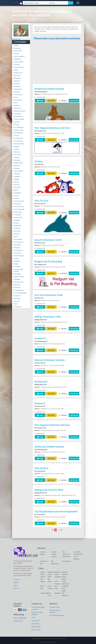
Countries (17, 580)
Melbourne (51, 572)
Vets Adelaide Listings (48, 642)
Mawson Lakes (19, 277)
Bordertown (18, 100)
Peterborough (19, 256)
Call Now (63, 101)
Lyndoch (17, 105)
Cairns (50, 581)
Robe (16, 97)
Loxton (16, 196)
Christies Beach (19, 201)
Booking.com (16, 39)
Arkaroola (17, 253)
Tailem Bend (18, 217)
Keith (16, 70)
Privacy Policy (36, 630)
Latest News (36, 621)
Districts (16, 588)
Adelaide (17, 84)
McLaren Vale (18, 282)
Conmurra (17, 296)
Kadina (16, 258)
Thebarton (17, 307)
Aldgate (17, 146)
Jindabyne (58, 577)
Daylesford (65, 584)
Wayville (17, 285)
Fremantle (65, 586)
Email (40, 101)
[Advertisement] (57, 63)
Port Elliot (17, 155)
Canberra (65, 574)
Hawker (16, 54)
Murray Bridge (19, 144)
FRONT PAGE (18, 621)
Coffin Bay (17, 215)
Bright (43, 581)
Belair (16, 190)
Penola (16, 135)
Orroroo (17, 301)
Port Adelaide (18, 242)
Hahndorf (17, 160)
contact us (35, 609)
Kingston (17, 247)
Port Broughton (19, 56)
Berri (16, 237)
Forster (64, 581)
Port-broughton (30, 19)
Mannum (17, 168)
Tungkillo (17, 176)
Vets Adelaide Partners (57, 615)
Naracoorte (18, 108)
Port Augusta (18, 133)
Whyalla (17, 166)
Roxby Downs (18, 130)
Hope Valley (18, 239)
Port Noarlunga (19, 209)
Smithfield (17, 193)
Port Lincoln (18, 95)
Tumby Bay (17, 204)
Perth (42, 574)
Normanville (18, 51)
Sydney (43, 572)
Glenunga (17, 114)
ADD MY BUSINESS (20, 618)
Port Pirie (17, 231)
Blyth (16, 304)
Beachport (17, 78)
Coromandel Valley (20, 293)
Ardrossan (17, 48)
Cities (21, 19)
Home (15, 19)
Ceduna (16, 149)
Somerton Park (19, 206)
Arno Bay (17, 187)
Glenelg (16, 64)
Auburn (16, 198)
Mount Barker (18, 171)
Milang (16, 179)
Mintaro (17, 234)
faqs (39, 627)
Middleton (17, 59)
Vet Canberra (67, 561)
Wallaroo (17, 81)
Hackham (17, 228)
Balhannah (17, 226)
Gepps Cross (18, 73)
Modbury (17, 279)
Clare (16, 103)
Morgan (17, 157)
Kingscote (17, 86)
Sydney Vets (66, 557)
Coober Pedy (18, 138)
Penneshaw (18, 89)
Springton (17, 245)
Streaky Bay (18, 116)
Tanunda (17, 92)
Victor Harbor (18, 62)
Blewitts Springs (19, 111)
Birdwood (17, 298)
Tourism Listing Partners (54, 554)
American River (19, 67)
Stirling (16, 185)
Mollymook (44, 593)
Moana (16, 125)
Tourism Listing (54, 607)
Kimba (16, 264)
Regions (16, 582)
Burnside (17, 75)
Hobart (57, 574)
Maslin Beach (18, 163)
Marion (16, 182)
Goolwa (16, 122)
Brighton (17, 261)
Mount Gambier (19, 119)
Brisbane (57, 572)
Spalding (17, 220)
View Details (74, 101)
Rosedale (17, 287)
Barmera (17, 152)
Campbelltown (19, 290)
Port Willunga (19, 127)
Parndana (17, 267)
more (60, 530)
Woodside (17, 274)
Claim (51, 101)
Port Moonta (18, 141)
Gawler (16, 223)
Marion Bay (18, 212)
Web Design (35, 624)
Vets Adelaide (78, 554)
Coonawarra (18, 250)
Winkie (16, 45)
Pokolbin (57, 593)
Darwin (50, 574)
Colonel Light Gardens (18, 270)
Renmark (17, 174)
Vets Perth (77, 552)
